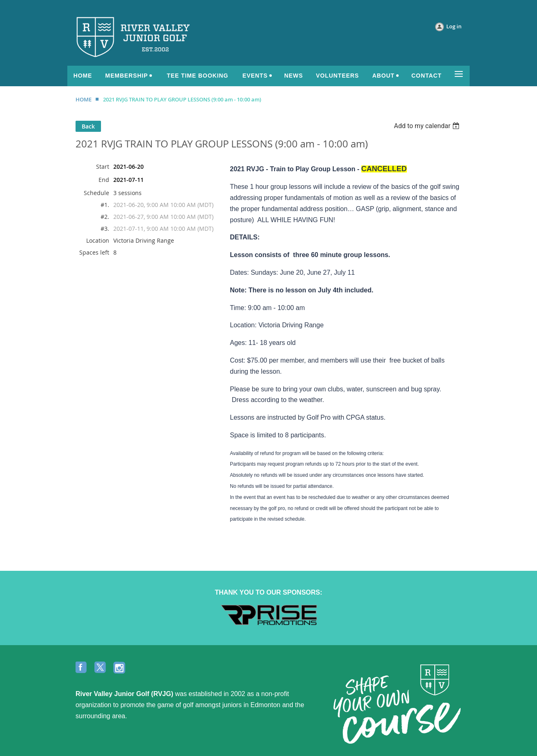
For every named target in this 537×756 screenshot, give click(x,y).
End (104, 180)
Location (98, 240)
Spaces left (94, 252)
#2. (105, 217)
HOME (84, 99)
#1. (105, 205)
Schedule (96, 193)
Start (103, 167)
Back (88, 126)
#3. (105, 229)
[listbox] (428, 126)
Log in (454, 26)
